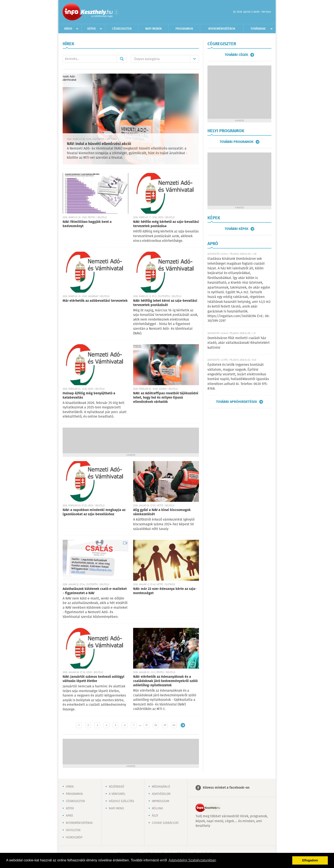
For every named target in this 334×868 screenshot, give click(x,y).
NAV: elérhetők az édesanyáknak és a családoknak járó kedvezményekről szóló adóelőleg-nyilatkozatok (165, 681)
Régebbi (183, 725)
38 (156, 725)
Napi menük (154, 29)
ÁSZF (155, 816)
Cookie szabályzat (165, 823)
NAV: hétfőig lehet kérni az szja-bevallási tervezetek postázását (165, 303)
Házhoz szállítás (122, 801)
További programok (237, 142)
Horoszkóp (74, 838)
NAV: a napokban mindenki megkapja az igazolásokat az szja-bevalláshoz (94, 512)
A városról (117, 794)
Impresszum (161, 801)
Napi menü (116, 808)
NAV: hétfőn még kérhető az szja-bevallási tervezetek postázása (166, 224)
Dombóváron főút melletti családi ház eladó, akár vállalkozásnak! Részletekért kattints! (239, 343)
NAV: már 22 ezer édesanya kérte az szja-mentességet (165, 591)
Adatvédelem (161, 794)
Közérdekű (117, 787)
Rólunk (157, 808)
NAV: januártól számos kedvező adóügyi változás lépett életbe (94, 679)
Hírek (68, 29)
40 (174, 725)
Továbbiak (258, 29)
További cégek (236, 55)
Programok (184, 29)
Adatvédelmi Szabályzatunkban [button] (192, 860)
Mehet (122, 59)
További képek (237, 229)
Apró (69, 816)
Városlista (116, 12)
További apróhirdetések (237, 402)
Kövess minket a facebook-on (226, 788)
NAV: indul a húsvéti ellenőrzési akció (99, 144)
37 (146, 725)
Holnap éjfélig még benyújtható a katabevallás (89, 396)
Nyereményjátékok (222, 29)
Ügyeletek (73, 830)
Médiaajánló (161, 787)
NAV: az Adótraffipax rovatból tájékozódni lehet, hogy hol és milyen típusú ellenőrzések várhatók (166, 398)
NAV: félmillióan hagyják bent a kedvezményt (87, 224)
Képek (92, 29)
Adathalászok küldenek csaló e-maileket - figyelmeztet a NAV (95, 591)
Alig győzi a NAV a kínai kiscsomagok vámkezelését (162, 512)
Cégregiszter (122, 29)
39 (165, 725)
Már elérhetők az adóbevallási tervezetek (95, 301)
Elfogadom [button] (310, 860)
